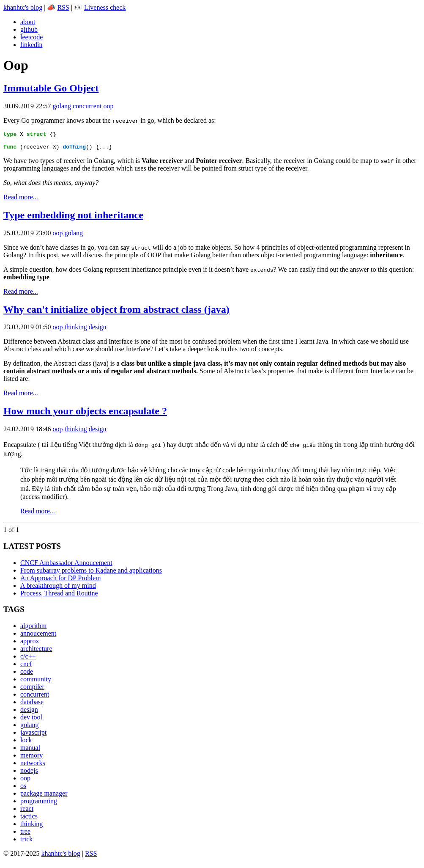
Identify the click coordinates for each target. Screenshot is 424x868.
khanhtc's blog (23, 7)
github (29, 29)
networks (33, 767)
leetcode (31, 37)
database (32, 706)
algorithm (33, 630)
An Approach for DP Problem (61, 582)
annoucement (38, 637)
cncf (26, 668)
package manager (44, 797)
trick (26, 843)
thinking (75, 331)
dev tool (31, 721)
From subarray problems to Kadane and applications (91, 574)
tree (25, 835)
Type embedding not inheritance (73, 219)
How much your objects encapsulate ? (85, 415)
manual (30, 751)
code (27, 675)
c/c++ (28, 660)
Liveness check (105, 7)
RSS (63, 7)
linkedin (31, 45)
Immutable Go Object (51, 88)
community (36, 683)
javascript (33, 736)
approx (30, 645)
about (28, 22)
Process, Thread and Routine (59, 597)
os (23, 789)
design (98, 331)
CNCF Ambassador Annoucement (66, 566)
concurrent (87, 106)
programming (39, 805)
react (27, 812)
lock (26, 744)
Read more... (21, 201)
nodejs (29, 774)
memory (31, 759)
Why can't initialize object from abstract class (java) (116, 313)
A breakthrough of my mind (58, 589)
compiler (32, 690)
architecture (36, 652)
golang (62, 106)
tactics (29, 820)
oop (108, 106)
